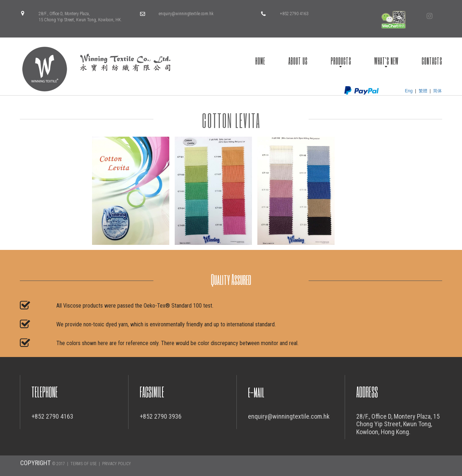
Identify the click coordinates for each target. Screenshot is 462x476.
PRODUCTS (341, 61)
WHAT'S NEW (386, 61)
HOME (260, 61)
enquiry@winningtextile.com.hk (186, 14)
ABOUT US (298, 61)
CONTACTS (432, 61)
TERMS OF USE (84, 464)
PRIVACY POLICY (117, 464)
